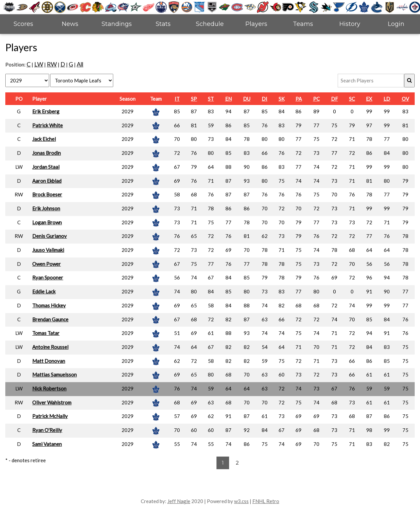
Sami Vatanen (47, 444)
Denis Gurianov (49, 236)
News (70, 24)
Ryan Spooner (48, 277)
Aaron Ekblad (47, 181)
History (350, 24)
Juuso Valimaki (48, 250)
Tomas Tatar (46, 333)
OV (405, 99)
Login (396, 24)
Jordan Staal (46, 167)
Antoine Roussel (50, 347)
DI (264, 99)
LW (39, 64)
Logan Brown (47, 222)
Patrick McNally (50, 416)
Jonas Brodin (46, 153)
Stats (163, 24)
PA (299, 99)
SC (352, 99)
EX (369, 99)
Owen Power (46, 264)
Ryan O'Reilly (47, 430)
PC (316, 99)
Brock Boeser (47, 194)
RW (52, 64)
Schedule (210, 24)
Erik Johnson (46, 208)
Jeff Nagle (179, 501)
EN (228, 99)
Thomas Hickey (49, 305)
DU (247, 99)
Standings (117, 24)
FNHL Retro (266, 501)
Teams (303, 24)
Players (256, 24)
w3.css (241, 501)
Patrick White (47, 125)
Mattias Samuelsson (54, 374)
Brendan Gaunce (50, 319)
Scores (23, 24)
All (80, 64)
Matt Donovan (49, 361)
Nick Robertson (49, 388)
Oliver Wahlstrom (52, 402)
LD (387, 99)
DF (335, 99)
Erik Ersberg (46, 111)
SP (194, 99)
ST (211, 99)
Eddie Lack (44, 291)
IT (177, 99)
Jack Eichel (44, 139)
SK (282, 99)
